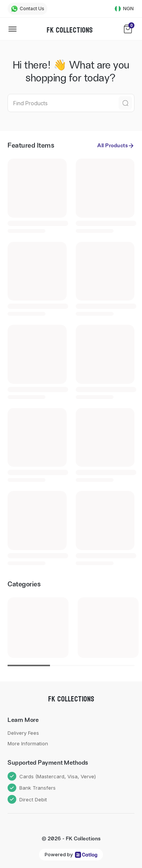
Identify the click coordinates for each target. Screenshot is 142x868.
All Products (116, 146)
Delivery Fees (23, 733)
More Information (28, 743)
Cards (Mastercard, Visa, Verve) (52, 776)
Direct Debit (27, 799)
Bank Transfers (32, 788)
